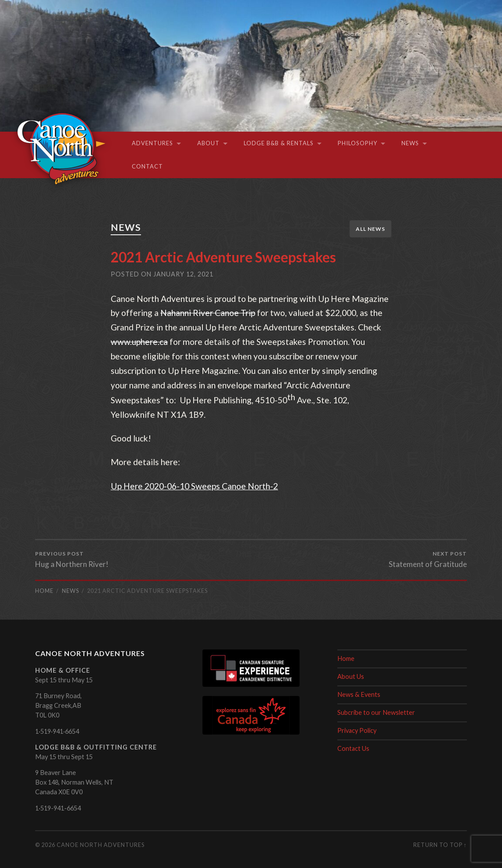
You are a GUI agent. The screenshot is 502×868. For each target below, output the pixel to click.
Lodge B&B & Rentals (279, 143)
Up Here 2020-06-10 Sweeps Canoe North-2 (194, 486)
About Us (351, 676)
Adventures (152, 143)
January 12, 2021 (183, 274)
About (208, 143)
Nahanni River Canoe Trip (208, 313)
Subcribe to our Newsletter (376, 712)
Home (346, 658)
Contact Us (354, 748)
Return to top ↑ (440, 845)
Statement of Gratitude (428, 560)
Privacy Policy (357, 730)
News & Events (359, 694)
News (410, 143)
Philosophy (358, 143)
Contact (147, 166)
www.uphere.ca (139, 342)
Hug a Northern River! (72, 560)
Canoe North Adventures (101, 845)
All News (370, 229)
